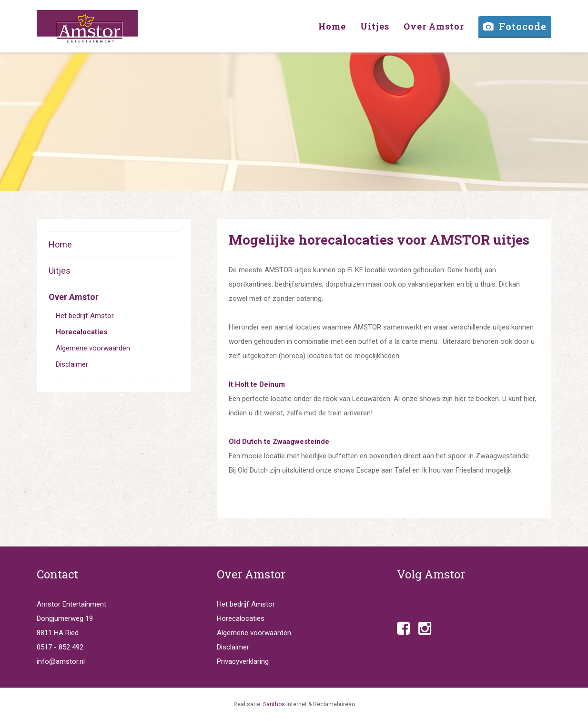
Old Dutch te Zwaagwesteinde (279, 442)
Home (60, 244)
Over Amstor (74, 297)
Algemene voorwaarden (93, 348)
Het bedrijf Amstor (85, 316)
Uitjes (60, 271)
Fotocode (515, 26)
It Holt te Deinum (257, 384)
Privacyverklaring (243, 661)
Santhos (274, 704)
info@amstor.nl (61, 661)
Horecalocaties (81, 332)
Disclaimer (72, 364)
